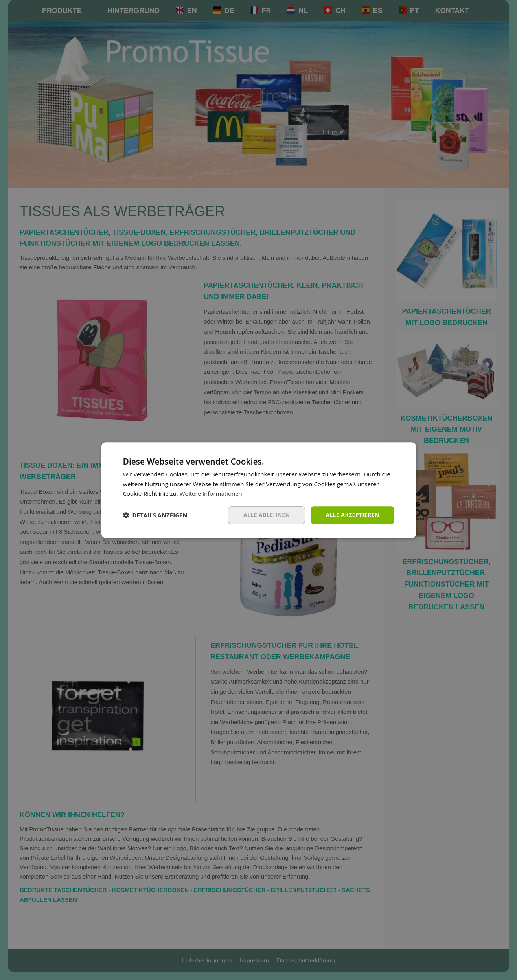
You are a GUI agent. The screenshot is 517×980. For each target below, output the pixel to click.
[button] (155, 515)
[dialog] (258, 490)
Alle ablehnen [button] (267, 515)
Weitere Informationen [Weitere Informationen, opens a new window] (211, 494)
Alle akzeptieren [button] (352, 515)
